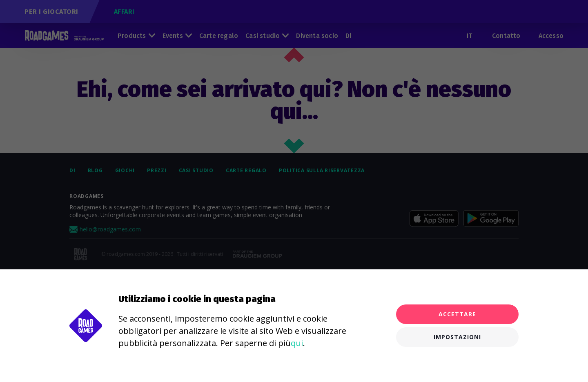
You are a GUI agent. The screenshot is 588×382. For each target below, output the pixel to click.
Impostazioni (457, 337)
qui (297, 343)
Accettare (457, 314)
